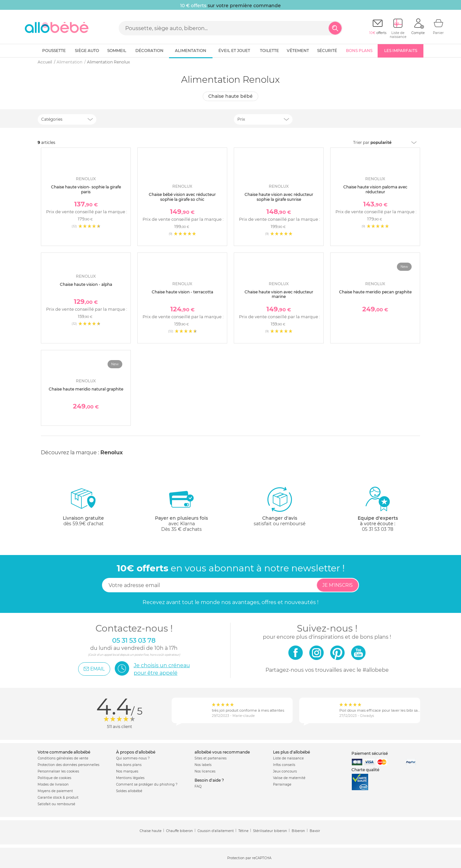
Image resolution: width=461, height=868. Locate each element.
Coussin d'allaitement (216, 831)
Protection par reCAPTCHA (249, 858)
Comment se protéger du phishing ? (147, 784)
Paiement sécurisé (370, 753)
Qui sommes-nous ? (133, 758)
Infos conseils (284, 765)
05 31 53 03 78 (378, 529)
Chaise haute (151, 831)
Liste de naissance (288, 758)
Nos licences (205, 771)
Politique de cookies (54, 778)
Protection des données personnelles (68, 765)
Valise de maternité (289, 778)
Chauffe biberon (179, 831)
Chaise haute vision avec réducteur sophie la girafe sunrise (279, 197)
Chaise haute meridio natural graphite (86, 389)
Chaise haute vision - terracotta (182, 292)
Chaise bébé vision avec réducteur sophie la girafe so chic (182, 197)
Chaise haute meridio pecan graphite (375, 292)
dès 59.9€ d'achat (83, 509)
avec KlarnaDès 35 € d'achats (181, 509)
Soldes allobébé (129, 791)
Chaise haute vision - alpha (86, 284)
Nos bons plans (129, 765)
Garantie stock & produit (58, 798)
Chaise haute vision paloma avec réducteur (375, 189)
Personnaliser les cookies (58, 771)
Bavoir (315, 831)
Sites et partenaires (211, 758)
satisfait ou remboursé (280, 506)
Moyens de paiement (55, 791)
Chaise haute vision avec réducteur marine (279, 294)
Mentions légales (130, 778)
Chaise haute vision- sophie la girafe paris (86, 189)
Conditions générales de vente (63, 758)
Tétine (243, 831)
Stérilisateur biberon (270, 831)
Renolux (112, 452)
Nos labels (203, 765)
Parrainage (282, 784)
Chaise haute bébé (230, 96)
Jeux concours (285, 771)
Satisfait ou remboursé (56, 804)
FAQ (198, 786)
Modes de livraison (53, 784)
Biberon (298, 831)
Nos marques (127, 771)
